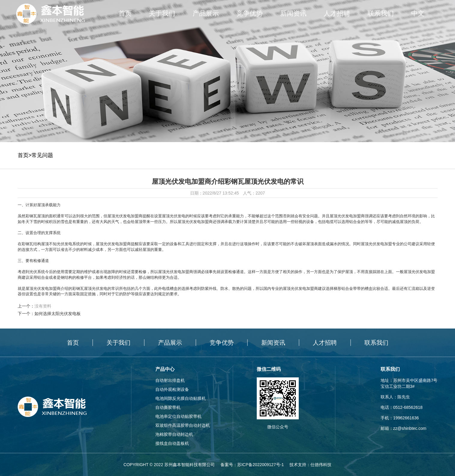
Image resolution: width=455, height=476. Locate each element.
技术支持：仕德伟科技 (310, 465)
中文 (418, 13)
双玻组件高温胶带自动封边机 (183, 425)
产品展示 (206, 13)
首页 (125, 13)
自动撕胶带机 (168, 407)
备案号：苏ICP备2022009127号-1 (252, 465)
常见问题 (42, 155)
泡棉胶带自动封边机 (174, 434)
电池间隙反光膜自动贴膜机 (181, 398)
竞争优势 (250, 13)
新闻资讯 (293, 13)
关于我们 (162, 13)
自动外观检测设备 (172, 389)
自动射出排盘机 (170, 380)
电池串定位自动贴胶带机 (178, 416)
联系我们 (381, 13)
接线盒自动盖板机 (172, 443)
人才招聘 (337, 13)
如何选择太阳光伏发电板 (58, 314)
